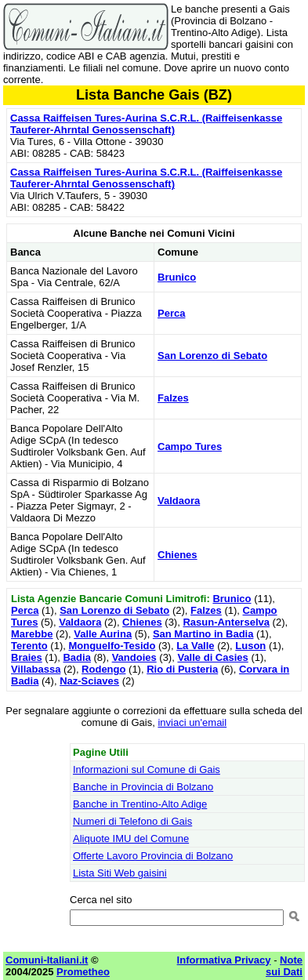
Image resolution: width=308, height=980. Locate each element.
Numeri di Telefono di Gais (132, 821)
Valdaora (179, 501)
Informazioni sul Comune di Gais (147, 769)
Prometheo (83, 972)
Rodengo (103, 669)
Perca (171, 313)
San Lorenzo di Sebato (212, 356)
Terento (29, 646)
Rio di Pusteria (182, 669)
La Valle (195, 646)
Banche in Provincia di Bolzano (143, 787)
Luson (250, 646)
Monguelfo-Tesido (112, 646)
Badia (76, 657)
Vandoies (134, 657)
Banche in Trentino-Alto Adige (140, 804)
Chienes (178, 555)
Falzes (173, 398)
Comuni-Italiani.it (47, 960)
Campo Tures (190, 446)
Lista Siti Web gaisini (120, 873)
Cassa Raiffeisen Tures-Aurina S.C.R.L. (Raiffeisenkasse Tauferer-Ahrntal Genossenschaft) (146, 124)
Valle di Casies (212, 657)
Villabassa (36, 669)
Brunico (177, 277)
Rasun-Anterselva (226, 622)
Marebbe (32, 634)
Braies (27, 657)
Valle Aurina (103, 634)
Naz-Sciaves (89, 681)
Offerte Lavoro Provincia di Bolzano (153, 856)
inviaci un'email (192, 722)
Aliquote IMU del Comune (131, 838)
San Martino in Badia (203, 634)
